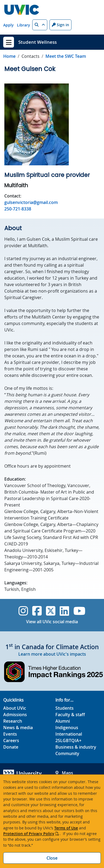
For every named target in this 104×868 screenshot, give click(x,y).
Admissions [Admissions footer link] (15, 715)
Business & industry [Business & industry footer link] (76, 747)
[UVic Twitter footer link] (51, 611)
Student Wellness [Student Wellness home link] (37, 42)
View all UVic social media (52, 622)
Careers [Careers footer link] (11, 740)
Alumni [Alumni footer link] (63, 721)
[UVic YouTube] (79, 611)
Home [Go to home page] (9, 56)
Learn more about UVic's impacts (52, 654)
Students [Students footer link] (64, 708)
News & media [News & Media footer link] (18, 728)
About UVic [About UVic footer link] (15, 708)
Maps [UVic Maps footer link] (64, 773)
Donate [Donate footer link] (11, 747)
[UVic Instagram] (23, 611)
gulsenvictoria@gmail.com (31, 202)
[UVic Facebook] (37, 611)
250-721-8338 (18, 209)
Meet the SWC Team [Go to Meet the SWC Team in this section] (66, 56)
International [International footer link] (69, 734)
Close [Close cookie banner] (52, 858)
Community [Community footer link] (67, 753)
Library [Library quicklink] (24, 25)
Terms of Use (66, 828)
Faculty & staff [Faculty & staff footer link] (70, 715)
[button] (40, 25)
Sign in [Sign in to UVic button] (60, 25)
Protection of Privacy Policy (29, 834)
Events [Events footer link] (10, 734)
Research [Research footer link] (13, 721)
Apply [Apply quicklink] (8, 25)
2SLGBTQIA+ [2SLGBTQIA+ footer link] (68, 740)
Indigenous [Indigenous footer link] (67, 728)
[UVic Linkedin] (64, 611)
